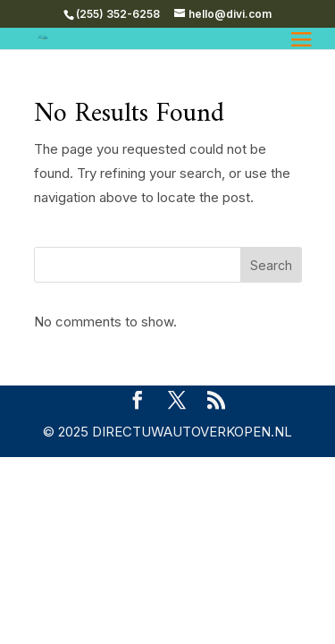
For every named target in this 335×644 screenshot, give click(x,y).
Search (271, 265)
